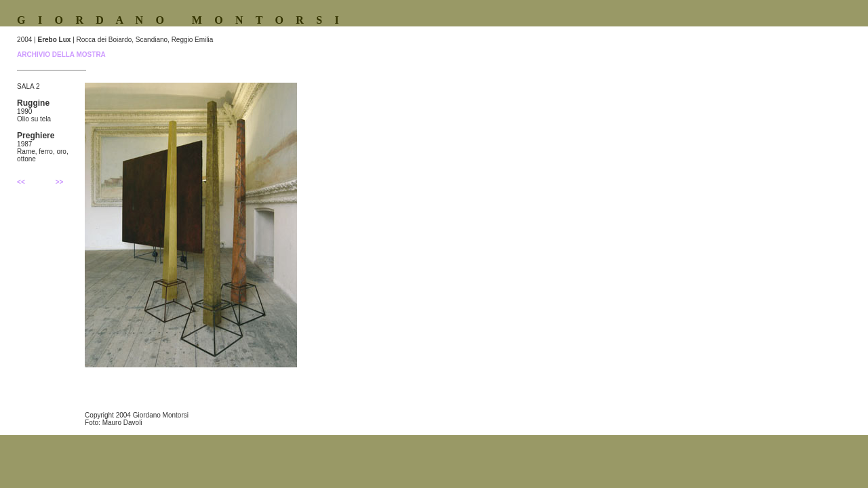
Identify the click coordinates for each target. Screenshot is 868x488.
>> (60, 182)
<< (21, 182)
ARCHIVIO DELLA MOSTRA (61, 55)
